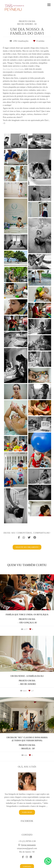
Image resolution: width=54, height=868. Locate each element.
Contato (27, 861)
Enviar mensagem (28, 839)
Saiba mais (27, 806)
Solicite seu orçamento (27, 547)
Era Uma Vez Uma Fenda (13, 69)
